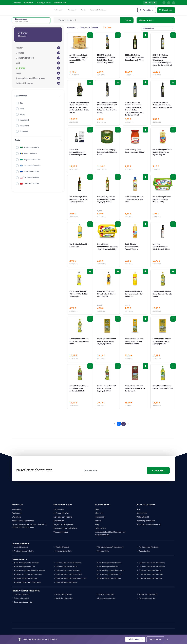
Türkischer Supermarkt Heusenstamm (27, 575)
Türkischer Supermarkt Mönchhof (108, 575)
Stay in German (155, 639)
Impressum (100, 517)
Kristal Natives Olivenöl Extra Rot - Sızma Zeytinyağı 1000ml (79, 388)
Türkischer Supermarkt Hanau (65, 567)
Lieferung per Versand (44, 3)
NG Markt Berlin (102, 551)
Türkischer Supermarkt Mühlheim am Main (70, 578)
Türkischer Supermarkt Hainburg (149, 578)
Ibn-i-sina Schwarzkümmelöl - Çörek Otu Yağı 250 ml (161, 247)
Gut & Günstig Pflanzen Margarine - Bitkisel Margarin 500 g (162, 199)
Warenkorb (17, 517)
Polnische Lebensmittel (146, 598)
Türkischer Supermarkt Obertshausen (110, 571)
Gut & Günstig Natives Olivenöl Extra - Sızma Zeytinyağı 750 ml (106, 199)
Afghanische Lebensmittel (147, 594)
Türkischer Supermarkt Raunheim (150, 575)
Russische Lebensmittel (63, 598)
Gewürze (20, 53)
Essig (18, 73)
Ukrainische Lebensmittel (105, 598)
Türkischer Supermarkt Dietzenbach (151, 563)
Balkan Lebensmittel (20, 598)
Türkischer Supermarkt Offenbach (108, 563)
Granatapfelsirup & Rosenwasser (31, 78)
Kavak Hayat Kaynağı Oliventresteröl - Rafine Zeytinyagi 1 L (106, 294)
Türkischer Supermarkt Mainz (107, 567)
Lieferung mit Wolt (61, 513)
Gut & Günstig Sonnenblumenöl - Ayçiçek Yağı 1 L (132, 247)
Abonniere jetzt (158, 470)
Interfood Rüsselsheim (63, 551)
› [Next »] (128, 424)
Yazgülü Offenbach (61, 547)
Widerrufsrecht (143, 517)
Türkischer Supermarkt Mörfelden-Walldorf (28, 571)
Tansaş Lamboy (143, 551)
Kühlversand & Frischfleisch (65, 528)
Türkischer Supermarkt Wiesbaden (67, 563)
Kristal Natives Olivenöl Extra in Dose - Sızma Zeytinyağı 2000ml (134, 341)
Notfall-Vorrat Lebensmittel (23, 521)
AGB (139, 509)
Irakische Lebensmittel (21, 594)
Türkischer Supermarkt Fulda (24, 567)
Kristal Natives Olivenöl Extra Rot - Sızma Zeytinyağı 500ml (106, 388)
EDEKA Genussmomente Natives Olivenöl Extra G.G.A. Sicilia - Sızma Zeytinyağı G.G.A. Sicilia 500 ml (79, 107)
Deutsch (149, 3)
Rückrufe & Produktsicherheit (149, 524)
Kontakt (98, 521)
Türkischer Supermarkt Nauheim (108, 578)
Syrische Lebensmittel (63, 594)
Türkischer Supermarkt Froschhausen (27, 582)
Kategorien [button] (58, 10)
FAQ (97, 524)
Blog (97, 509)
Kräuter (19, 48)
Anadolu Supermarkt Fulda (23, 551)
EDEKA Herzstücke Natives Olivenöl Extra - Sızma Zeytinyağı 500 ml (162, 105)
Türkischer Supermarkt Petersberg (67, 571)
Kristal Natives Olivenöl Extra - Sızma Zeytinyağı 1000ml (162, 294)
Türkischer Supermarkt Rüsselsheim (151, 567)
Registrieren (166, 10)
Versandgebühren (60, 3)
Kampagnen (72, 10)
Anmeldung (147, 10)
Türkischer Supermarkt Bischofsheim (68, 575)
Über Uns (99, 513)
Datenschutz (142, 513)
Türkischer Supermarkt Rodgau (149, 571)
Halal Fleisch (100, 528)
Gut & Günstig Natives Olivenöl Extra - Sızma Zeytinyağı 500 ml (78, 199)
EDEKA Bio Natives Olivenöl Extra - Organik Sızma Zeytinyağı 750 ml (134, 57)
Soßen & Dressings (25, 83)
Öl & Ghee (21, 68)
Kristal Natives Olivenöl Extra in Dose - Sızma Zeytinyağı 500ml (162, 341)
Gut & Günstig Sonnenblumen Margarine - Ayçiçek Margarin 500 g (107, 247)
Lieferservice (17, 3)
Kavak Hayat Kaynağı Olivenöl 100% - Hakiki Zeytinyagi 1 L (78, 294)
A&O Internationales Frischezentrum (109, 547)
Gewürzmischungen (25, 58)
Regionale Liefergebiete (98, 10)
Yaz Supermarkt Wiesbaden (148, 547)
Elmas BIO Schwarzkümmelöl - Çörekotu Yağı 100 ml (78, 152)
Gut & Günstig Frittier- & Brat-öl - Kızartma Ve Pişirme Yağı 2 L (162, 152)
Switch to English (135, 639)
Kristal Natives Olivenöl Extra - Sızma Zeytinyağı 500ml (79, 341)
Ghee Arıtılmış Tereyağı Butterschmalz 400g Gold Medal (107, 152)
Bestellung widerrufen (146, 521)
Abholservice (29, 3)
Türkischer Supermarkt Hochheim (25, 578)
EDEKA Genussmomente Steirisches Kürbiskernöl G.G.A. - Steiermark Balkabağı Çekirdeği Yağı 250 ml (107, 107)
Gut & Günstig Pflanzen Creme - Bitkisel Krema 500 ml (134, 199)
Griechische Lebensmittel (22, 602)
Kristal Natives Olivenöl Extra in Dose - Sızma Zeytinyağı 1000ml (106, 341)
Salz (18, 63)
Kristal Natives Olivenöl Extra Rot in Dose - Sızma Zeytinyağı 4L (135, 388)
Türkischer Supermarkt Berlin (65, 582)
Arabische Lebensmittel (105, 594)
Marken (83, 10)
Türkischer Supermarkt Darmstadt (25, 563)
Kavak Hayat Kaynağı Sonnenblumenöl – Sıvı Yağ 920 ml (134, 294)
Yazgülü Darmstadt (20, 547)
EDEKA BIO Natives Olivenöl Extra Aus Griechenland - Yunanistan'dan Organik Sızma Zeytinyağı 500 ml (162, 60)
